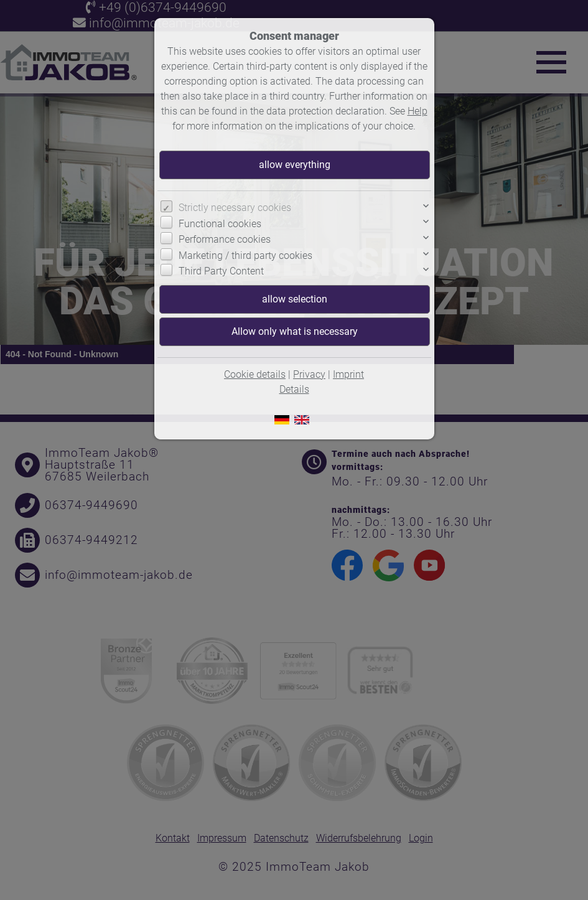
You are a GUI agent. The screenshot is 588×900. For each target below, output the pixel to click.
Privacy (309, 374)
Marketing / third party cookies (245, 255)
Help (418, 111)
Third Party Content (221, 271)
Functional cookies (220, 224)
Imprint (348, 374)
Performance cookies (225, 239)
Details (294, 389)
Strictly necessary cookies (235, 208)
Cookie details (255, 374)
